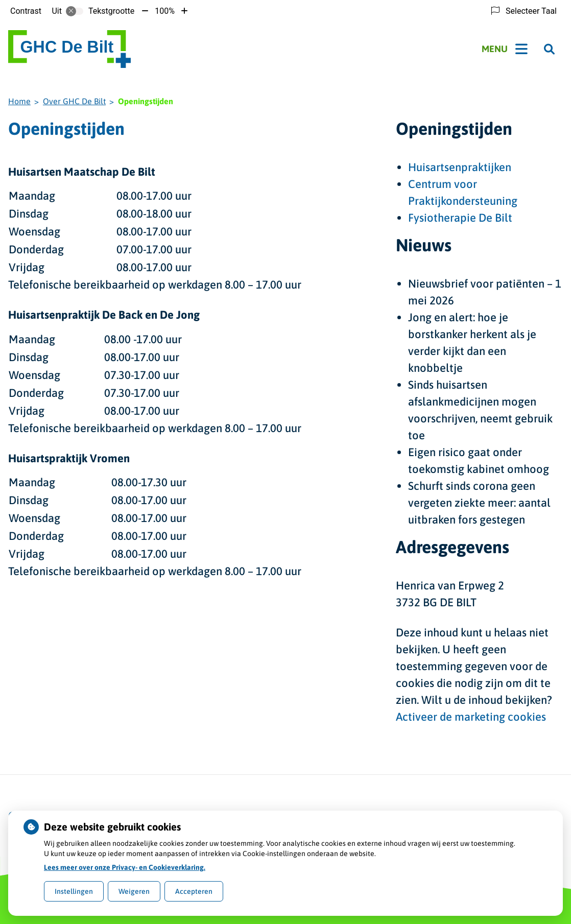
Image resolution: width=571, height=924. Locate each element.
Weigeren (134, 891)
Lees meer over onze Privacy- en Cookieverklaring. (125, 867)
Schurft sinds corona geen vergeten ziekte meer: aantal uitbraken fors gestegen (479, 503)
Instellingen (74, 891)
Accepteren (194, 891)
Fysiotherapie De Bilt (460, 218)
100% (165, 11)
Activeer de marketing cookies (471, 717)
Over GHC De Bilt (74, 101)
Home (19, 101)
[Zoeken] (549, 49)
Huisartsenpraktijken (460, 167)
